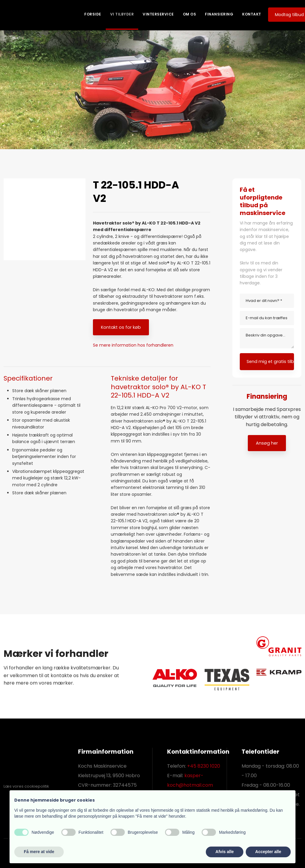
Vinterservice (158, 14)
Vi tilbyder (122, 14)
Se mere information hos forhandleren (133, 345)
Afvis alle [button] (224, 852)
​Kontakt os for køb (121, 327)
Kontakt (252, 14)
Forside (93, 14)
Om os (190, 14)
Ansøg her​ (267, 443)
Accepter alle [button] (268, 852)
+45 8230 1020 (204, 766)
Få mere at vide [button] (39, 852)
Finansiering (219, 14)
